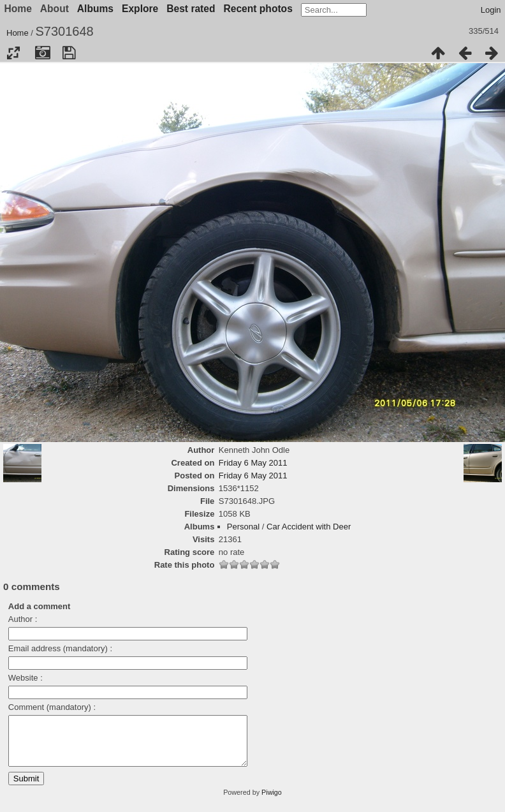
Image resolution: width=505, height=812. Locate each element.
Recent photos (258, 9)
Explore (140, 9)
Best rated (191, 9)
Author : (23, 619)
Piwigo (272, 802)
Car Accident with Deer (309, 527)
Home (18, 33)
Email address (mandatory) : (60, 648)
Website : (26, 678)
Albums (95, 9)
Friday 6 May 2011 (253, 463)
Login (491, 10)
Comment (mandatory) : (52, 707)
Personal (243, 527)
